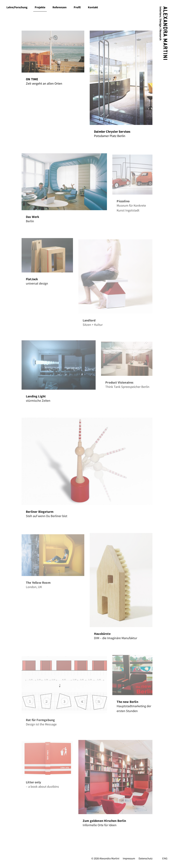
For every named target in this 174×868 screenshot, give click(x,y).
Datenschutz (146, 858)
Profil (77, 7)
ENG (165, 858)
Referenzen (59, 7)
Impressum (129, 858)
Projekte (40, 7)
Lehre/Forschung (17, 7)
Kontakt (93, 7)
